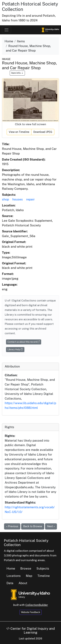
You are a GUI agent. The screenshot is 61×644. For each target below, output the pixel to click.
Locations (14, 576)
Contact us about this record (24, 342)
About (23, 583)
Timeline (44, 576)
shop (5, 199)
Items (21, 41)
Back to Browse (33, 526)
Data (10, 583)
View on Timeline (19, 132)
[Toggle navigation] (7, 30)
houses (18, 199)
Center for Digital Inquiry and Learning (31, 631)
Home (9, 41)
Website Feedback (31, 612)
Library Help (15, 349)
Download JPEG (43, 132)
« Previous (12, 526)
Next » (51, 526)
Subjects (43, 568)
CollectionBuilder (37, 605)
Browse (26, 568)
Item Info (17, 73)
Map (29, 576)
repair (30, 199)
